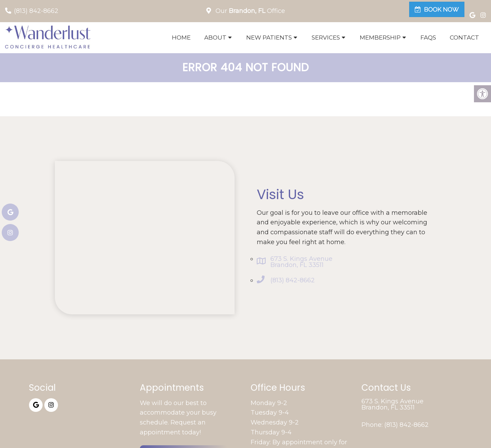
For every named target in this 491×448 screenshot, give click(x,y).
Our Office (249, 11)
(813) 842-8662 (36, 11)
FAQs (428, 38)
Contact (464, 38)
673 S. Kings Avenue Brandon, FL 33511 (301, 262)
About (215, 38)
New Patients (269, 38)
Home (181, 38)
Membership (380, 38)
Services (326, 38)
